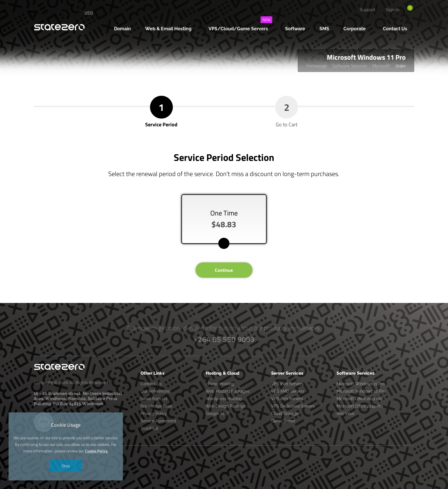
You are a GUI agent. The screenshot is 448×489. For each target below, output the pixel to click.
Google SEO (217, 414)
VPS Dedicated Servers (293, 406)
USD (89, 13)
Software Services (350, 66)
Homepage (317, 66)
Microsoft (381, 66)
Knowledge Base (156, 406)
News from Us (154, 399)
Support (368, 10)
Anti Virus (345, 414)
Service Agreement (158, 421)
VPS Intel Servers (287, 384)
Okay (66, 466)
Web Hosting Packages (228, 391)
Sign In (393, 10)
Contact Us (151, 384)
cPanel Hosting (220, 384)
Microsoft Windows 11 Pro (361, 384)
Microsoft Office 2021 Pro (360, 399)
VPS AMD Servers (288, 391)
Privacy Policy (154, 414)
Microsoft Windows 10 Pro (361, 391)
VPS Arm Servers (287, 399)
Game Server (283, 421)
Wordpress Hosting (224, 399)
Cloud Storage (285, 414)
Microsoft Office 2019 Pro (360, 406)
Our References (155, 391)
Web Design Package (226, 406)
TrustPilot (149, 428)
